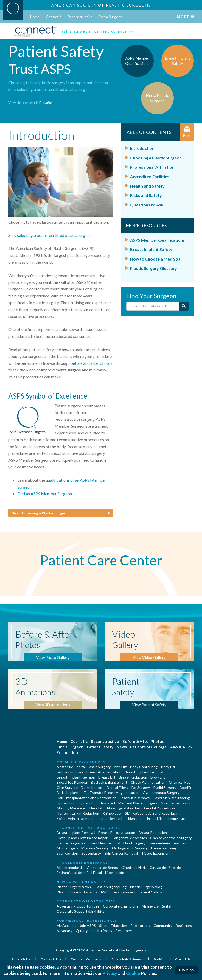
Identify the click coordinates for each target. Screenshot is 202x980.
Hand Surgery (134, 843)
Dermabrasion (92, 787)
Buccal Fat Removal (72, 782)
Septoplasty (91, 853)
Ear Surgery (141, 787)
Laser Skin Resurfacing (172, 798)
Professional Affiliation (152, 167)
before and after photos (91, 363)
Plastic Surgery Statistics (77, 892)
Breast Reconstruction (117, 833)
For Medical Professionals (87, 921)
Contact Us (183, 959)
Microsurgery (67, 848)
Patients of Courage (148, 747)
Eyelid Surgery (165, 787)
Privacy (110, 973)
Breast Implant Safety (151, 249)
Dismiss (187, 970)
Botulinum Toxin (70, 772)
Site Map (160, 959)
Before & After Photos (143, 741)
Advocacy (65, 931)
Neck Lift (97, 808)
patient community (114, 31)
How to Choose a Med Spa (155, 259)
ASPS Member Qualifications (158, 240)
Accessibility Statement (128, 959)
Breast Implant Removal (144, 772)
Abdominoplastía (70, 867)
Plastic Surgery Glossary (154, 268)
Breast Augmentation (104, 772)
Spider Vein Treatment (75, 818)
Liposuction (66, 803)
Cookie (133, 973)
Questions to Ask (147, 205)
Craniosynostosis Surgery (171, 838)
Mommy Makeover (71, 808)
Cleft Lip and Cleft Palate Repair (82, 838)
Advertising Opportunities (78, 906)
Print (187, 132)
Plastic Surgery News (74, 887)
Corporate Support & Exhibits (81, 911)
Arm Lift (120, 767)
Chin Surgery (67, 787)
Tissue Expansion (155, 853)
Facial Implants (69, 793)
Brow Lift (158, 777)
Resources (124, 931)
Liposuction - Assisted (97, 803)
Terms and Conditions (86, 959)
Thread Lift (154, 818)
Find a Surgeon (111, 17)
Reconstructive (80, 17)
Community (163, 925)
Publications (140, 925)
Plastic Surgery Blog (110, 887)
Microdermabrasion (176, 803)
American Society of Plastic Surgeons (101, 5)
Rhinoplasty (112, 813)
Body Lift (168, 767)
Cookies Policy (51, 959)
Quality (82, 931)
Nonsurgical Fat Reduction (78, 813)
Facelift (186, 787)
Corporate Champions (121, 906)
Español (46, 103)
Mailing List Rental (156, 906)
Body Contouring (144, 767)
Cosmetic (54, 17)
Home (35, 17)
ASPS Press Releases (118, 892)
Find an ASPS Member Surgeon (45, 494)
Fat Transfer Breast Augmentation (112, 793)
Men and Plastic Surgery (138, 803)
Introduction (142, 148)
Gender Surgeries (71, 843)
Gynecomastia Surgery (161, 793)
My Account (66, 925)
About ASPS (181, 747)
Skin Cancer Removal (121, 853)
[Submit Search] (184, 306)
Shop (103, 925)
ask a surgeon (76, 31)
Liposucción (115, 873)
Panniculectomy (164, 848)
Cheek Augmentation (148, 782)
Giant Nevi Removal (104, 843)
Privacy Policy (22, 959)
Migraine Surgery (95, 848)
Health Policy (102, 931)
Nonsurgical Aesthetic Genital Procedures (141, 808)
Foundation (67, 752)
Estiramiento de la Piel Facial (79, 873)
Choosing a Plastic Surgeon (156, 158)
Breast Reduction (133, 777)
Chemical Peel (180, 782)
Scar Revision (67, 853)
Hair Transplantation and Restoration (87, 798)
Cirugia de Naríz (134, 867)
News (122, 747)
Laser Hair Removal (135, 798)
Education (119, 925)
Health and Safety (147, 186)
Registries (184, 925)
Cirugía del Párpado (165, 867)
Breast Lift (107, 777)
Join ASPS (88, 925)
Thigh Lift (133, 818)
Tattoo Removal (109, 818)
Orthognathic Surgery (130, 848)
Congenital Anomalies (129, 838)
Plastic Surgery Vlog (146, 887)
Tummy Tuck (176, 818)
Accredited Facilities (150, 177)
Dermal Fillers (117, 787)
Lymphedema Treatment (168, 843)
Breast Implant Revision (76, 777)
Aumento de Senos (103, 867)
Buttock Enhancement (109, 782)
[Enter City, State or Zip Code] (153, 306)
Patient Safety (100, 747)
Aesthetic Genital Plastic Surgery (84, 767)
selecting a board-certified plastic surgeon (54, 235)
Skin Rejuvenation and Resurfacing (153, 813)
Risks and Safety (146, 195)
